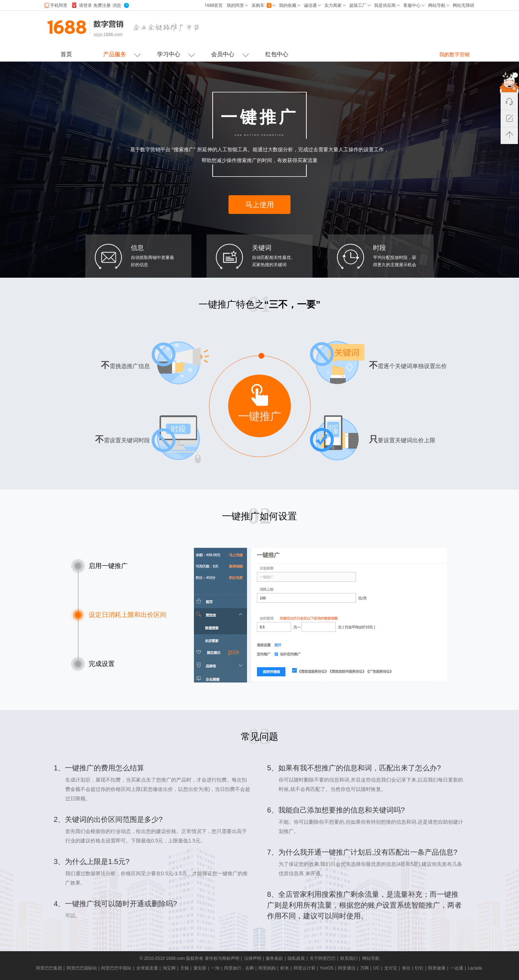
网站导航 (371, 958)
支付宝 (391, 968)
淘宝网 (169, 968)
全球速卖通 (147, 968)
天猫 (185, 968)
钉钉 (419, 968)
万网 (364, 968)
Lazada (475, 968)
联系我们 (349, 958)
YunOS (327, 968)
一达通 (457, 968)
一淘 (215, 968)
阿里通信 (347, 968)
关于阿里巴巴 (323, 958)
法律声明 (253, 958)
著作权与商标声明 (222, 958)
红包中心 (277, 54)
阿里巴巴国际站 (82, 968)
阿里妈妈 (267, 968)
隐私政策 (296, 958)
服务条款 (274, 958)
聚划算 (200, 968)
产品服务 (115, 54)
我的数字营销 (454, 54)
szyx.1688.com (108, 35)
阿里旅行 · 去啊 (239, 968)
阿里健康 (437, 968)
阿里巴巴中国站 (116, 968)
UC (376, 968)
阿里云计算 (305, 968)
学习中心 (169, 54)
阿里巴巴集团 (49, 968)
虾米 (285, 968)
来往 (406, 968)
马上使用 (259, 205)
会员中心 (223, 54)
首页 (66, 54)
